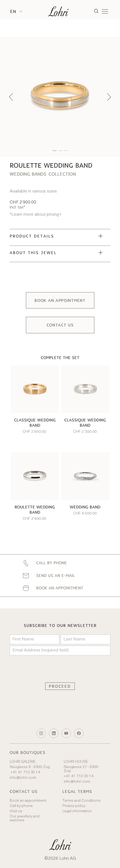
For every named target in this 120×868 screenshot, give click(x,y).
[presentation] (60, 669)
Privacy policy (74, 806)
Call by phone (21, 806)
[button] (16, 11)
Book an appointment (28, 801)
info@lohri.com (23, 778)
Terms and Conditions (82, 801)
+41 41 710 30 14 (25, 772)
